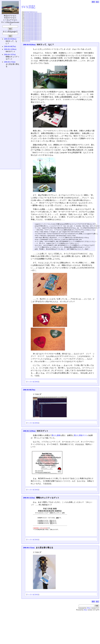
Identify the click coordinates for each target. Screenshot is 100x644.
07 (29, 12)
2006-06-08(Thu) (29, 391)
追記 (97, 2)
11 (35, 12)
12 (36, 12)
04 (25, 12)
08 (31, 12)
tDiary (89, 609)
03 (28, 13)
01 (25, 13)
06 (28, 12)
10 (33, 12)
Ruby (86, 611)
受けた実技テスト (81, 437)
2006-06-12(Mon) (29, 432)
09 (32, 12)
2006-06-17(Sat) (29, 549)
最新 (93, 2)
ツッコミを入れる (33, 383)
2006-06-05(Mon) (29, 45)
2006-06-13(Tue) (29, 499)
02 (26, 13)
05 (26, 12)
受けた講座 (56, 437)
